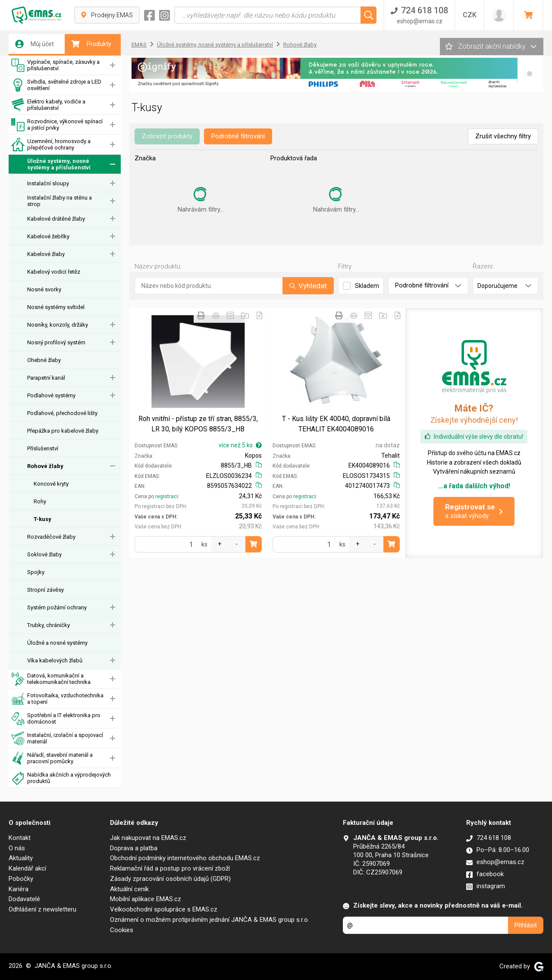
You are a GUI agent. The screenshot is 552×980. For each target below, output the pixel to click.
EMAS (139, 45)
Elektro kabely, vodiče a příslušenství (48, 105)
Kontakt (20, 838)
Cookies (122, 930)
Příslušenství (43, 448)
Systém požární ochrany (57, 607)
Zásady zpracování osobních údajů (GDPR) (170, 879)
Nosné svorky (44, 289)
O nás (17, 848)
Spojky (36, 572)
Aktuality (21, 858)
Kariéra (19, 889)
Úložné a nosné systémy (57, 643)
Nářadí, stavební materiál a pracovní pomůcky (52, 758)
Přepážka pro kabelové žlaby (63, 431)
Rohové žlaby (45, 466)
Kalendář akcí (27, 868)
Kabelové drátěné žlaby (56, 219)
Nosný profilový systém (56, 342)
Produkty (91, 44)
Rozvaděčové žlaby (51, 537)
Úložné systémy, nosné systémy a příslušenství (51, 164)
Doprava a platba (134, 848)
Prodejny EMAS (107, 15)
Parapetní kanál (46, 378)
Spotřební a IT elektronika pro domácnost (56, 719)
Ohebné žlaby (44, 360)
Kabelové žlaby (46, 254)
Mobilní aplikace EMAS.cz (146, 899)
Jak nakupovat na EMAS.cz (148, 838)
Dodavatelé (24, 899)
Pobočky (21, 879)
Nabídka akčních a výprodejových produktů (61, 778)
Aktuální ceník (129, 889)
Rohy (40, 501)
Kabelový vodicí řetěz (54, 272)
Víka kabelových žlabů (55, 660)
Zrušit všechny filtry (503, 136)
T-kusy (42, 519)
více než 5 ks (240, 445)
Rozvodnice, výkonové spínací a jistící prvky (57, 125)
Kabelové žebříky (48, 236)
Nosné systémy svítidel (56, 307)
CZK (470, 15)
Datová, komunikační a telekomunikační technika (51, 679)
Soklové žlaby (44, 554)
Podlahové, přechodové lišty (62, 413)
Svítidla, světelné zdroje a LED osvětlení (56, 85)
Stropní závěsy (45, 590)
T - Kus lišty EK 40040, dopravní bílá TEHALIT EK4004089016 (336, 424)
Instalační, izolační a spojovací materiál (57, 738)
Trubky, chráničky (49, 625)
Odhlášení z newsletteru (42, 909)
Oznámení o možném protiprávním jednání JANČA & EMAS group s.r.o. (210, 920)
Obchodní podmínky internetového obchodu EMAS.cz (185, 858)
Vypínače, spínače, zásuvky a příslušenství (55, 65)
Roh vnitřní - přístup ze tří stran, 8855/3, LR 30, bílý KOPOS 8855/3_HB (198, 424)
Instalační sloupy (48, 183)
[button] (530, 74)
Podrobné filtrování (238, 136)
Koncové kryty (51, 484)
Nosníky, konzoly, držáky (58, 325)
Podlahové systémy (51, 395)
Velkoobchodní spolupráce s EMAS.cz (164, 909)
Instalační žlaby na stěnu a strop (60, 201)
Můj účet (34, 44)
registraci (167, 496)
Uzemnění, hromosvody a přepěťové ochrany (51, 145)
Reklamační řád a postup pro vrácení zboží (170, 868)
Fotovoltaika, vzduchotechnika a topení (57, 699)
